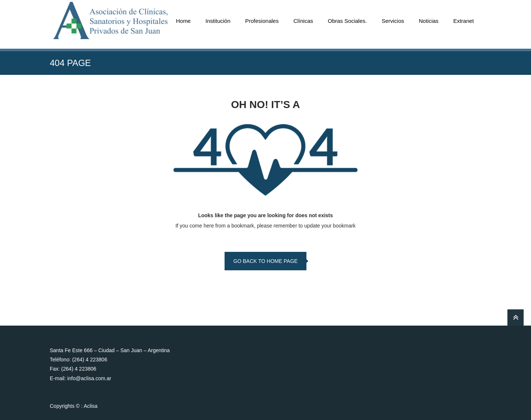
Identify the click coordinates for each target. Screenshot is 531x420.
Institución (218, 21)
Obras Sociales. (347, 21)
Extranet (464, 21)
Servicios (393, 21)
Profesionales (262, 21)
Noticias (429, 21)
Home (183, 21)
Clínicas (303, 21)
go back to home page (265, 261)
